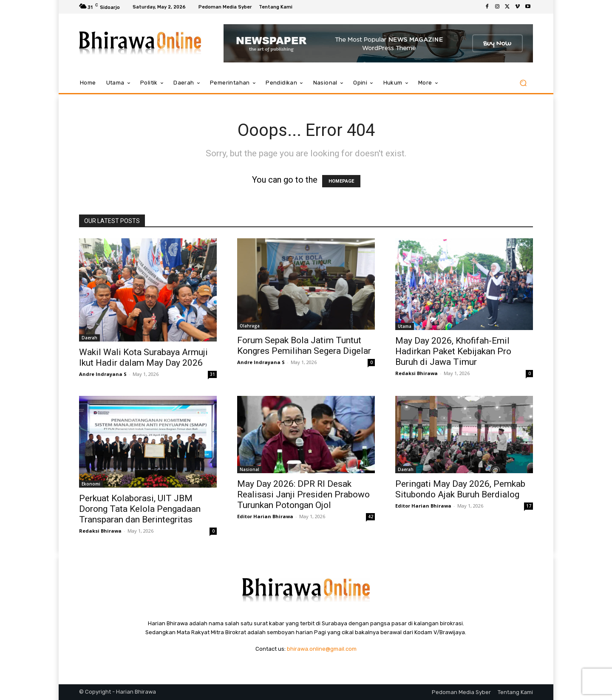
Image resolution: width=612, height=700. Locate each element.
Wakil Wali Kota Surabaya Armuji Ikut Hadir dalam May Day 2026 (143, 357)
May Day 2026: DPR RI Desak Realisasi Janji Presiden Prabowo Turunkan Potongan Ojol (303, 494)
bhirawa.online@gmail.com (322, 649)
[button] (523, 83)
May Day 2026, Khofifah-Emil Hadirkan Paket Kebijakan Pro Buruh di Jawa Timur (453, 351)
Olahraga (250, 326)
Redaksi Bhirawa (416, 373)
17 (529, 506)
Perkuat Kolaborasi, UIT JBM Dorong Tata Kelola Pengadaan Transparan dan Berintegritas (140, 509)
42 (371, 517)
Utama (405, 326)
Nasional (249, 469)
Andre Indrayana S (103, 374)
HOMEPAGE (341, 181)
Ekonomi (91, 484)
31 (212, 374)
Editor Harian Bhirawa (265, 516)
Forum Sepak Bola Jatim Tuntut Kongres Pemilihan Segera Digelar (304, 346)
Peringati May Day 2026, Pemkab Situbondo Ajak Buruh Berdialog (460, 489)
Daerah (89, 338)
